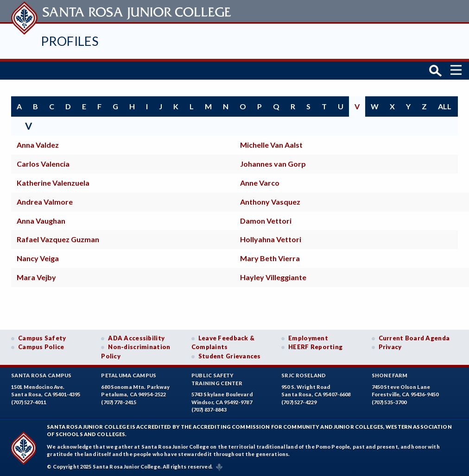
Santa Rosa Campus (41, 374)
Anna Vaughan (41, 219)
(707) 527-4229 (299, 401)
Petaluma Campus (129, 374)
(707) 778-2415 (119, 401)
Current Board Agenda (414, 337)
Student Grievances (230, 355)
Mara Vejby (36, 276)
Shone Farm (390, 374)
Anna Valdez (38, 144)
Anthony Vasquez (270, 200)
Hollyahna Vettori (271, 238)
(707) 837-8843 (209, 409)
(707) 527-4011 (29, 401)
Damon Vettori (266, 219)
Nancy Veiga (38, 257)
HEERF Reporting (315, 346)
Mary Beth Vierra (270, 257)
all (445, 105)
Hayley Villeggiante (273, 276)
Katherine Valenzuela (53, 181)
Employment (308, 337)
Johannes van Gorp (273, 163)
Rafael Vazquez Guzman (58, 238)
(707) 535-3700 (389, 401)
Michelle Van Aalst (271, 144)
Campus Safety (42, 337)
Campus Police (41, 346)
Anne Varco (260, 181)
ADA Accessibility (136, 337)
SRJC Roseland (304, 374)
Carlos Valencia (43, 163)
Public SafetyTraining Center (217, 378)
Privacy (390, 346)
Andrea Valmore (45, 200)
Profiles (70, 41)
